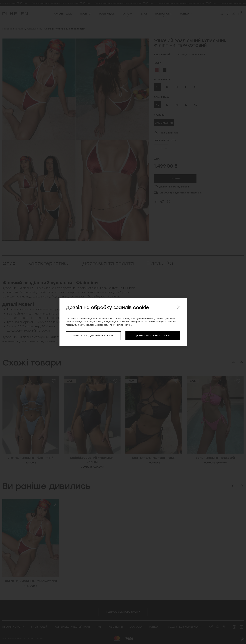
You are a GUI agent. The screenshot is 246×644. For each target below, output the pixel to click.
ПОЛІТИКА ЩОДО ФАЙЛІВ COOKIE (93, 336)
